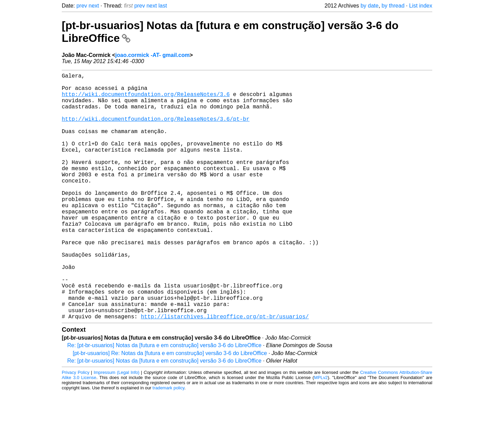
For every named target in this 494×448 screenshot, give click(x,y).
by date (369, 6)
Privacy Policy (76, 427)
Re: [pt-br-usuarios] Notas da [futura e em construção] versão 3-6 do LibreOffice (164, 400)
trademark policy (169, 443)
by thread (393, 6)
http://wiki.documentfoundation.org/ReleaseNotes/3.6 (146, 99)
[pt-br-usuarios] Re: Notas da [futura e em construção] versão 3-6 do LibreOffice (170, 408)
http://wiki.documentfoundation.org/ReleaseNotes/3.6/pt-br (156, 130)
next (94, 6)
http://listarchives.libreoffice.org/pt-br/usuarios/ (225, 371)
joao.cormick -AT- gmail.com (152, 55)
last (163, 6)
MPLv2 (321, 432)
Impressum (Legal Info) (116, 427)
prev (82, 6)
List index (421, 6)
